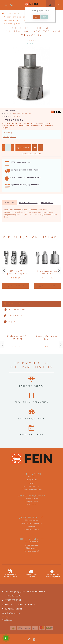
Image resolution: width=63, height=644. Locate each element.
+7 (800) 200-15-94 (13, 600)
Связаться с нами (31, 498)
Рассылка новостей (32, 551)
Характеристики (28, 203)
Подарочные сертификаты (31, 523)
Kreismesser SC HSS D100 (17, 338)
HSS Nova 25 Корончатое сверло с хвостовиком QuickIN (16, 274)
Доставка (32, 477)
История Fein (32, 480)
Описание (9, 203)
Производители (32, 520)
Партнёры (32, 526)
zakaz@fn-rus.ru (12, 613)
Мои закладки (32, 548)
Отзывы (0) (47, 203)
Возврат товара (32, 501)
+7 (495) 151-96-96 (13, 596)
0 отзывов (30, 44)
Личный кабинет (31, 542)
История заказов (32, 545)
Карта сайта (31, 505)
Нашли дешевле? (10, 137)
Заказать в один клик (33, 154)
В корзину (23, 148)
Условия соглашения (32, 486)
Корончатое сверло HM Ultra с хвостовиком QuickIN (47, 274)
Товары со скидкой (31, 529)
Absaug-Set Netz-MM (46, 338)
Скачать (31, 483)
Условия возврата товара (32, 489)
